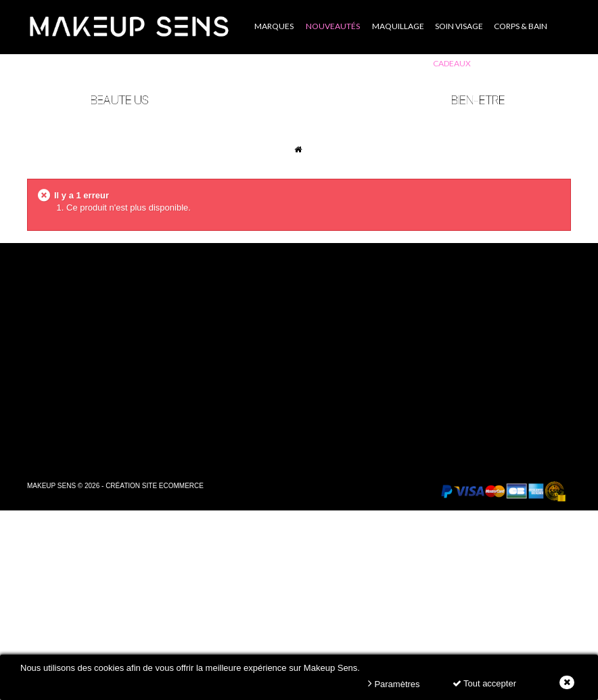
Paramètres (394, 683)
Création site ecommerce (155, 486)
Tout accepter (484, 683)
